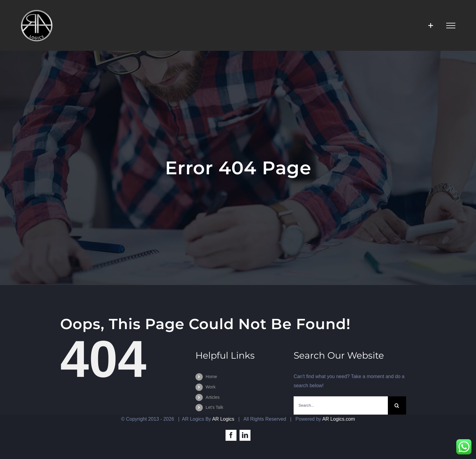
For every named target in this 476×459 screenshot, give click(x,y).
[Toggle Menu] (451, 26)
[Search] (397, 405)
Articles (213, 397)
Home (211, 377)
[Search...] (341, 405)
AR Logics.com (339, 419)
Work (211, 387)
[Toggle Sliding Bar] (431, 25)
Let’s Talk (215, 407)
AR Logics (223, 419)
